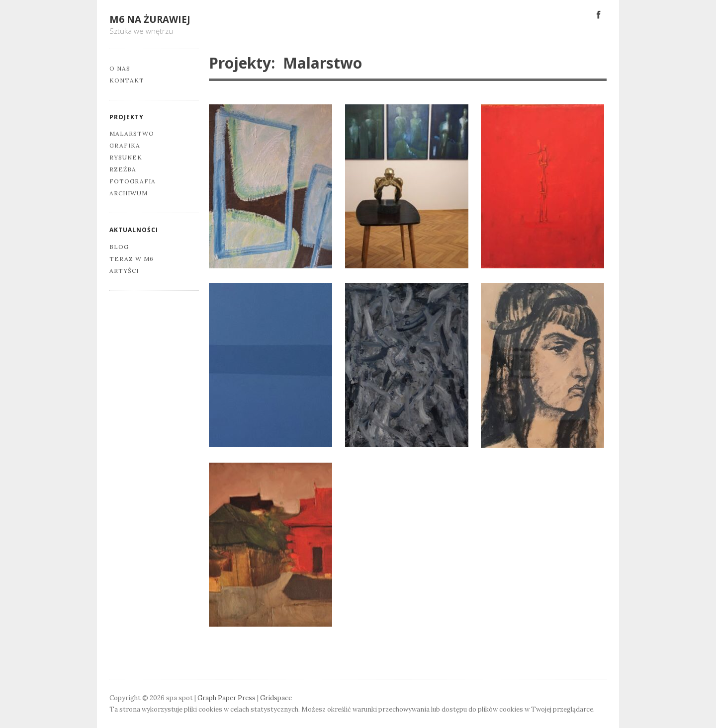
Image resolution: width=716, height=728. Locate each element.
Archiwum (129, 193)
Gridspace (276, 698)
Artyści (124, 271)
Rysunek (126, 157)
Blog (119, 247)
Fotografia (133, 181)
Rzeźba (123, 169)
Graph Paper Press (226, 698)
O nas (120, 68)
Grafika (125, 145)
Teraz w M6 (132, 259)
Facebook (599, 14)
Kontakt (127, 80)
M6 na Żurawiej (150, 19)
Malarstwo (132, 133)
